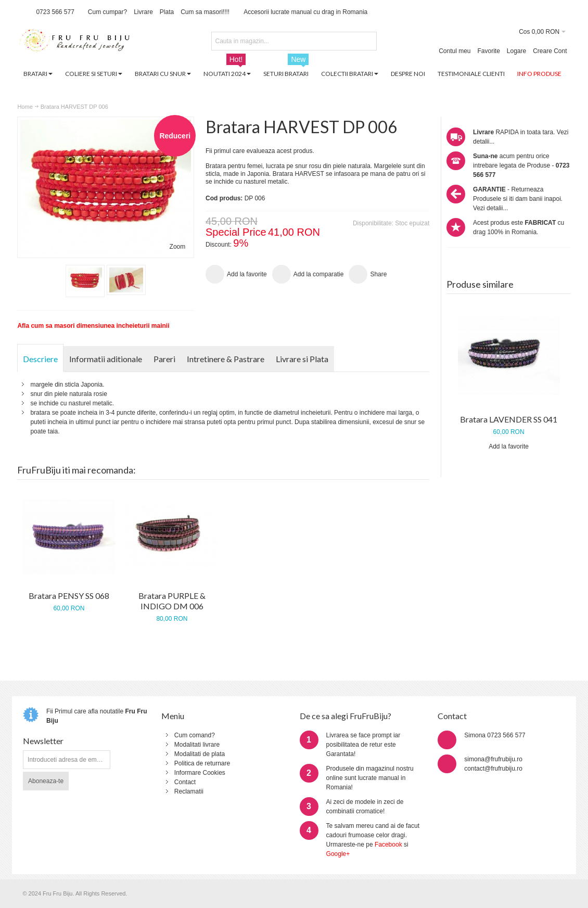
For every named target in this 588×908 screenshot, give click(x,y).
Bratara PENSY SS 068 (69, 596)
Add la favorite (509, 446)
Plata (167, 12)
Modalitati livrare (197, 745)
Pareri (164, 359)
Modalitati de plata (200, 754)
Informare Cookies (200, 773)
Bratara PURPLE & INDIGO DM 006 (172, 601)
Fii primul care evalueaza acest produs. (260, 151)
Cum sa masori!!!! (205, 12)
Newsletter (43, 741)
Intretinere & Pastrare (226, 359)
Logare (516, 51)
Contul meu (455, 51)
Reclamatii (189, 791)
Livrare (143, 12)
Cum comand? (195, 735)
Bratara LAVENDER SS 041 (509, 419)
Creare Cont (550, 51)
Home (25, 107)
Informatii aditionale (106, 359)
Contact (185, 782)
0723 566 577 (55, 12)
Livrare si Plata (302, 359)
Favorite (489, 51)
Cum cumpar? (107, 12)
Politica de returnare (202, 763)
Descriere (40, 359)
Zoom (178, 247)
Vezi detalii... (490, 208)
